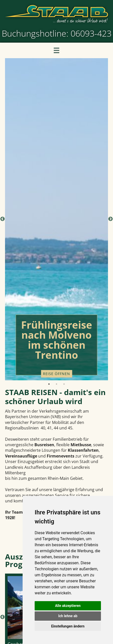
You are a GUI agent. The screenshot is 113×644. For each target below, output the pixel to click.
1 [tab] (49, 384)
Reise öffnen (56, 374)
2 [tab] (56, 384)
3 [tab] (64, 384)
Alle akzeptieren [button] (68, 606)
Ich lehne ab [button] (68, 616)
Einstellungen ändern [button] (68, 626)
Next (110, 219)
